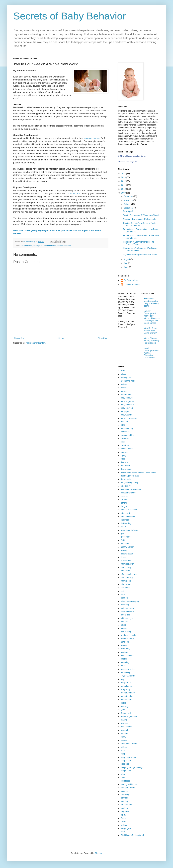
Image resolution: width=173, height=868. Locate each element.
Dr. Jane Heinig (131, 280)
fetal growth (126, 513)
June (126, 267)
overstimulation (127, 656)
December (129, 196)
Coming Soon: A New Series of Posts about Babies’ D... (139, 224)
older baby (125, 649)
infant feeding (127, 578)
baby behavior (27, 246)
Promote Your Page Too (128, 162)
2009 (124, 193)
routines (124, 734)
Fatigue (124, 506)
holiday (124, 550)
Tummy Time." (75, 193)
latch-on (124, 598)
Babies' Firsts (127, 395)
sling (123, 774)
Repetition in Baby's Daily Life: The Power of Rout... (139, 243)
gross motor (126, 537)
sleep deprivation (128, 757)
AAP (123, 371)
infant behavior (50, 246)
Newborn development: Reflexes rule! (140, 219)
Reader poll (126, 713)
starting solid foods (129, 784)
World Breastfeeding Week (132, 835)
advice (124, 374)
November (129, 200)
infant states (126, 584)
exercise (124, 496)
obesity (124, 645)
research (125, 730)
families (124, 500)
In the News (126, 561)
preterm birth (126, 700)
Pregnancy (125, 689)
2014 (124, 174)
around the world (128, 381)
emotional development (131, 489)
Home (61, 338)
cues (123, 459)
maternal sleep (127, 608)
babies (124, 391)
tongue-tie (125, 811)
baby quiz (125, 411)
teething (124, 801)
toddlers (124, 808)
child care (125, 439)
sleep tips (125, 764)
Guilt (123, 540)
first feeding (126, 523)
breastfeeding (127, 428)
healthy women (127, 547)
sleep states (126, 761)
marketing (125, 605)
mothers (124, 622)
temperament (127, 805)
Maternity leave (127, 611)
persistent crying (128, 669)
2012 (124, 181)
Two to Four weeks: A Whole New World (141, 215)
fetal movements (128, 517)
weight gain (126, 828)
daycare (124, 462)
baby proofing (127, 408)
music (123, 625)
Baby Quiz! (128, 211)
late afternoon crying (130, 601)
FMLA (123, 527)
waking (124, 825)
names (124, 628)
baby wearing (127, 415)
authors (124, 384)
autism (124, 388)
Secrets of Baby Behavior (70, 16)
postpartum (126, 683)
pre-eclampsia (127, 686)
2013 (124, 177)
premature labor (128, 696)
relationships (126, 727)
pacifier (124, 659)
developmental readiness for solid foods (138, 472)
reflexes (124, 723)
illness (123, 557)
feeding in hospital (129, 510)
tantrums (125, 798)
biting (123, 425)
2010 (124, 189)
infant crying (126, 567)
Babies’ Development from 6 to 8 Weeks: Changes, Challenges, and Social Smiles (152, 317)
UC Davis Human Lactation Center (132, 156)
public (123, 703)
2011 (124, 185)
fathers (124, 503)
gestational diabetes (130, 530)
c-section (125, 432)
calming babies (127, 435)
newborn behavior (64, 246)
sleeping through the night (132, 767)
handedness (126, 544)
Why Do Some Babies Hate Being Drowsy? (151, 331)
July (126, 263)
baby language (127, 401)
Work (123, 832)
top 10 (123, 815)
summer (124, 791)
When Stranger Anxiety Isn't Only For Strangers (152, 341)
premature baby (128, 693)
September (129, 208)
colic (123, 442)
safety (123, 737)
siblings (124, 747)
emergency (126, 486)
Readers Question (129, 717)
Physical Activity (128, 676)
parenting (125, 662)
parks (123, 666)
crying (123, 456)
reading (124, 720)
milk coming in (127, 618)
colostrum (125, 445)
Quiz (123, 710)
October (127, 204)
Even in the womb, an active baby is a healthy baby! (152, 302)
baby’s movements (129, 418)
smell (123, 778)
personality (125, 672)
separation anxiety (129, 744)
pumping (124, 706)
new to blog (126, 632)
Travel (123, 818)
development (38, 246)
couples (124, 452)
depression (126, 466)
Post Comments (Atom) (36, 343)
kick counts (126, 588)
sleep (123, 754)
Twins (123, 822)
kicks (123, 591)
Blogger (98, 853)
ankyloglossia (127, 378)
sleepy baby (126, 771)
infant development (129, 574)
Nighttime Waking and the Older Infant (140, 255)
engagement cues (129, 493)
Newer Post (19, 338)
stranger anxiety (128, 788)
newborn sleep (127, 639)
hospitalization (127, 554)
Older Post (103, 338)
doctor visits (126, 479)
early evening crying (130, 483)
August (127, 259)
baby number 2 (127, 405)
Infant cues (126, 571)
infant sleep (126, 581)
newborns (125, 642)
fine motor (125, 520)
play (122, 679)
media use (125, 615)
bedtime (124, 422)
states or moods (92, 138)
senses (124, 740)
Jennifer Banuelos (132, 285)
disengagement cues (130, 476)
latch (123, 595)
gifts (122, 534)
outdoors (125, 652)
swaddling (125, 795)
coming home (127, 449)
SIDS (123, 750)
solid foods (125, 781)
